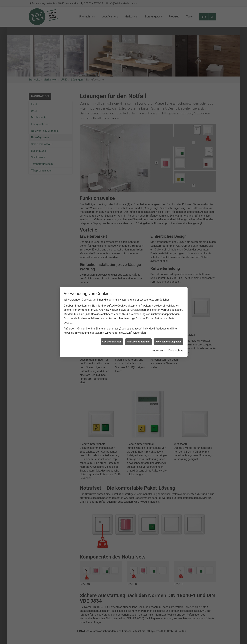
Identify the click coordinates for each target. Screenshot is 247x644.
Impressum (158, 344)
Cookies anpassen (112, 335)
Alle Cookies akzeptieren (168, 335)
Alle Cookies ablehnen (138, 335)
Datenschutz (176, 344)
